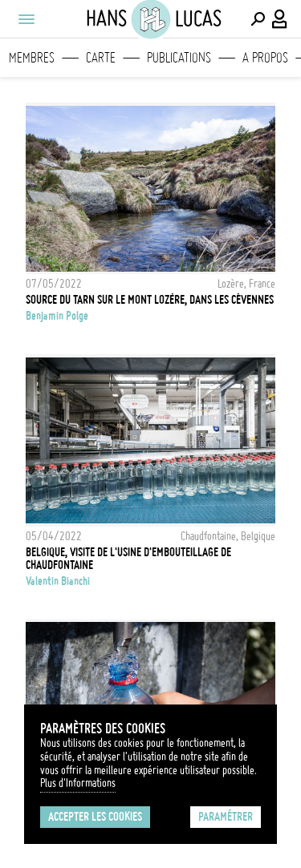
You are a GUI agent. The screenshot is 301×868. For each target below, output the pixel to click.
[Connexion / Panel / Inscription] (280, 19)
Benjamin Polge (57, 316)
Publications (179, 58)
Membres (32, 58)
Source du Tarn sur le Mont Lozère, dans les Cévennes (150, 300)
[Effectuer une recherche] (258, 19)
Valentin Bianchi (58, 581)
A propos (265, 58)
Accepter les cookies (95, 817)
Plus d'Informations (78, 783)
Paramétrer (226, 817)
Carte (101, 58)
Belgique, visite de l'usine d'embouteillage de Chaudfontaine (128, 559)
